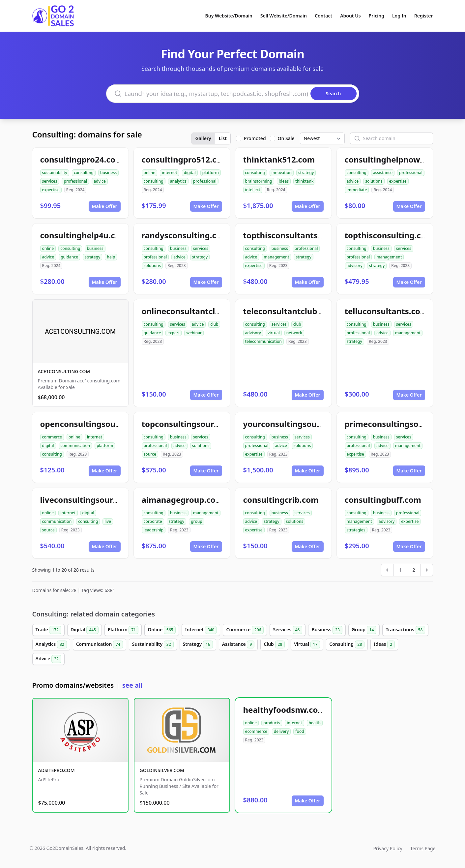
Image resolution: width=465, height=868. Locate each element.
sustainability (55, 173)
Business (327, 630)
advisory (355, 266)
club (214, 324)
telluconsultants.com (386, 311)
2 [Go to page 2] (414, 570)
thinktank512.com (279, 159)
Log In (399, 16)
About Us (350, 16)
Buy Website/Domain (229, 16)
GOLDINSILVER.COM (162, 770)
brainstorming (259, 181)
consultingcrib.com (281, 500)
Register (424, 16)
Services (288, 630)
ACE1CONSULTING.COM (64, 371)
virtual (274, 333)
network (294, 333)
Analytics (51, 644)
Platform (123, 630)
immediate (357, 190)
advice (100, 181)
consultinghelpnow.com (392, 159)
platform (211, 173)
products (272, 723)
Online (162, 630)
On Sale (286, 138)
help (111, 257)
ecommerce (256, 731)
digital (190, 173)
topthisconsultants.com (290, 235)
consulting (84, 173)
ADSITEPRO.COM (57, 770)
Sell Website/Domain (284, 16)
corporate (153, 521)
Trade (48, 630)
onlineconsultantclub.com (193, 311)
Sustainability (153, 644)
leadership (154, 530)
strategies (356, 530)
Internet (201, 630)
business (108, 173)
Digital (85, 630)
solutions (374, 181)
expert (174, 333)
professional (75, 181)
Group (364, 630)
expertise (51, 190)
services (50, 181)
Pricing (377, 16)
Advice (48, 659)
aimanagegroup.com (183, 500)
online (150, 173)
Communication (100, 644)
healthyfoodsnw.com (284, 710)
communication (75, 446)
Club (274, 644)
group (197, 521)
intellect (253, 190)
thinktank (304, 181)
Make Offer (105, 206)
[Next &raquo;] (427, 570)
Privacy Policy (388, 848)
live (108, 521)
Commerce (245, 630)
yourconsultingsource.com (296, 424)
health (315, 723)
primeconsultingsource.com (400, 424)
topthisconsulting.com (389, 235)
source (150, 454)
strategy (306, 173)
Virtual (307, 644)
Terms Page (423, 848)
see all (132, 685)
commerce (52, 437)
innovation (282, 173)
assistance (383, 173)
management (276, 257)
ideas (284, 181)
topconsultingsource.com (192, 424)
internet (169, 173)
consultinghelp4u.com (84, 235)
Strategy (198, 644)
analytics (178, 181)
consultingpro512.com (185, 159)
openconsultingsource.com (93, 424)
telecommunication (263, 341)
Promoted (255, 138)
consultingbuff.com (383, 500)
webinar (194, 333)
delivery (281, 731)
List (223, 138)
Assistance (238, 644)
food (300, 731)
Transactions (405, 630)
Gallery (203, 138)
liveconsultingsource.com (91, 500)
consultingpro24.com (82, 159)
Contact (323, 16)
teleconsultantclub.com (290, 311)
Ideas (384, 644)
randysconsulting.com (185, 235)
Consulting (347, 644)
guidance (69, 257)
